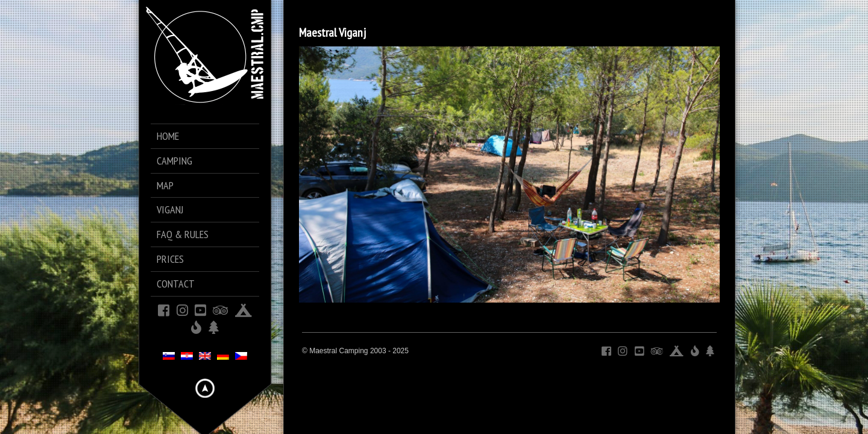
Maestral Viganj (332, 33)
